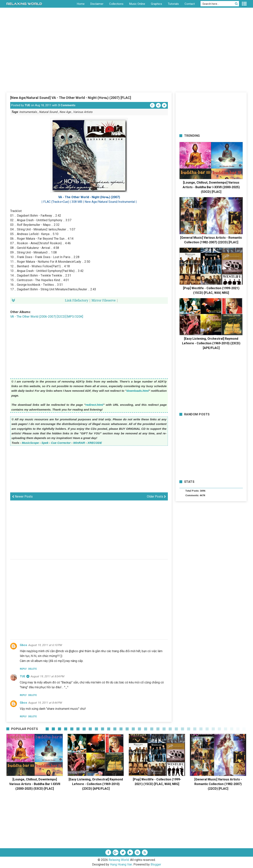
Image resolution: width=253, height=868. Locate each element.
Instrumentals (28, 112)
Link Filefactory (77, 300)
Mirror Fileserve (104, 300)
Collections (116, 4)
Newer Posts (22, 497)
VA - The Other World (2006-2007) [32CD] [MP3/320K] (47, 317)
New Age (65, 112)
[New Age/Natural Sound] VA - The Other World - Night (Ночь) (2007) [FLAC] (71, 98)
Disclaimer (97, 4)
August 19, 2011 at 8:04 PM (47, 676)
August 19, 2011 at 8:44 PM (45, 703)
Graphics (156, 4)
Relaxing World (119, 860)
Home (81, 4)
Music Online (137, 4)
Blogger (156, 864)
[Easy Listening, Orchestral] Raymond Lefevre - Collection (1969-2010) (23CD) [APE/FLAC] (211, 343)
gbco (23, 645)
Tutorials (173, 4)
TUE (27, 105)
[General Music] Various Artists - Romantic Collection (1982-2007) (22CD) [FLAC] (218, 784)
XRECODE (95, 443)
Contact (190, 4)
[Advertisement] (126, 63)
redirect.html (94, 405)
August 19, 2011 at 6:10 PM (45, 645)
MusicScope (30, 443)
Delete (32, 669)
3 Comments (67, 105)
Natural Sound (48, 112)
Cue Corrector (61, 443)
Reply (23, 669)
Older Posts (156, 497)
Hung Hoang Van (121, 864)
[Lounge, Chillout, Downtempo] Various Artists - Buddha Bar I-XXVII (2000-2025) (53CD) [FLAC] (211, 187)
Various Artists (83, 112)
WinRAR (79, 443)
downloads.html (138, 391)
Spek (45, 443)
